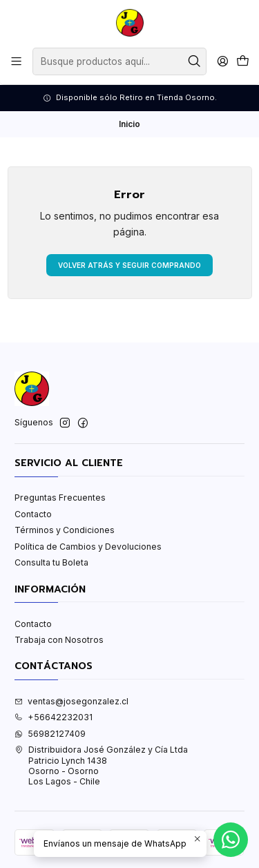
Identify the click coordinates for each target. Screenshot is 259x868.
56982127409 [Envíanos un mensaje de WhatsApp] (50, 734)
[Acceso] (222, 61)
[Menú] (17, 61)
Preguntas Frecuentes (60, 498)
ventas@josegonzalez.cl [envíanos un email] (71, 701)
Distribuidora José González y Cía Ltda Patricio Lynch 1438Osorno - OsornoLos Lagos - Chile (101, 765)
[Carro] (242, 62)
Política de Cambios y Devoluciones (88, 547)
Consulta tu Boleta (51, 562)
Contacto (33, 514)
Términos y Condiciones (65, 530)
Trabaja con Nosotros (59, 640)
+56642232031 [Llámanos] (54, 717)
